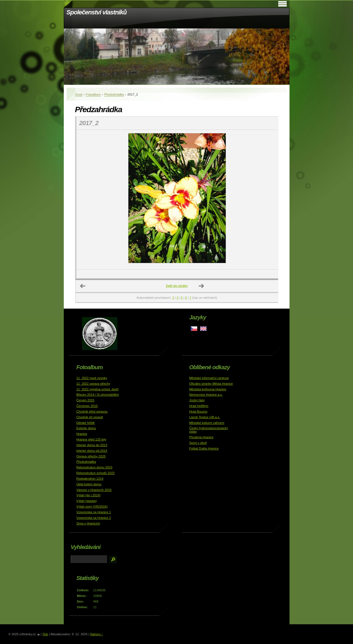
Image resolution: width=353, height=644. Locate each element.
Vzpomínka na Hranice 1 (94, 512)
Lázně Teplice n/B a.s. (205, 417)
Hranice (82, 434)
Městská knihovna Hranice (208, 389)
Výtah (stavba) (87, 501)
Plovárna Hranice (201, 437)
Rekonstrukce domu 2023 (95, 467)
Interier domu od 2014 (92, 451)
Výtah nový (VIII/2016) (92, 506)
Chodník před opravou (92, 411)
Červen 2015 (85, 400)
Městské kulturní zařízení (207, 423)
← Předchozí (83, 286)
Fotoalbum (93, 94)
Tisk (45, 634)
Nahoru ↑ (96, 634)
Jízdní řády (197, 400)
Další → (201, 286)
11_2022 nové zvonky (92, 378)
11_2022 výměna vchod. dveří (98, 389)
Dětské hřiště (86, 423)
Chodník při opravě (90, 417)
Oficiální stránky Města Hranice (211, 384)
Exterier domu (86, 428)
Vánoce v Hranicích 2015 (94, 490)
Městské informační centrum (209, 378)
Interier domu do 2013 (92, 445)
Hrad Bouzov (199, 411)
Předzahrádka (114, 94)
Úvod (79, 94)
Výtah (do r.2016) (89, 495)
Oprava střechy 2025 (91, 456)
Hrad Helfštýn (199, 406)
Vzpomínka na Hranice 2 (94, 518)
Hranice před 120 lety (91, 439)
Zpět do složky (177, 286)
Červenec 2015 (87, 406)
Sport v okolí (198, 443)
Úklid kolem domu (89, 484)
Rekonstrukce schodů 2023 (96, 473)
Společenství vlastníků (97, 12)
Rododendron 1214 (90, 479)
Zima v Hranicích (88, 523)
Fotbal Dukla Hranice (204, 448)
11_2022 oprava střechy (93, 384)
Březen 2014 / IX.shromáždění (98, 395)
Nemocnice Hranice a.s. (206, 395)
